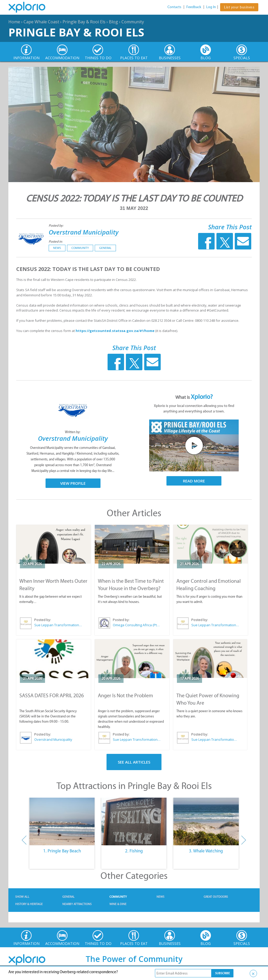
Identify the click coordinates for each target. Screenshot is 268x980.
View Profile (73, 483)
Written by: (73, 432)
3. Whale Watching (206, 851)
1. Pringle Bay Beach (62, 851)
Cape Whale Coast (41, 22)
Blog (113, 22)
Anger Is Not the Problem (125, 695)
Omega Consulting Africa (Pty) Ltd (137, 625)
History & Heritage (29, 904)
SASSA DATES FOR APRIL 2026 (52, 695)
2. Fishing (134, 851)
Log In (211, 7)
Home (14, 22)
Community (133, 22)
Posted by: (56, 225)
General (105, 248)
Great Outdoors (216, 897)
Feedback (194, 7)
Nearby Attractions (77, 904)
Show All (22, 897)
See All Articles (134, 762)
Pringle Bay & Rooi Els (84, 22)
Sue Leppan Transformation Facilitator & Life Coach (58, 625)
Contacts (174, 7)
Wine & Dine (118, 904)
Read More (194, 481)
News (57, 248)
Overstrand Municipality (84, 232)
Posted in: (56, 241)
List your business (239, 7)
